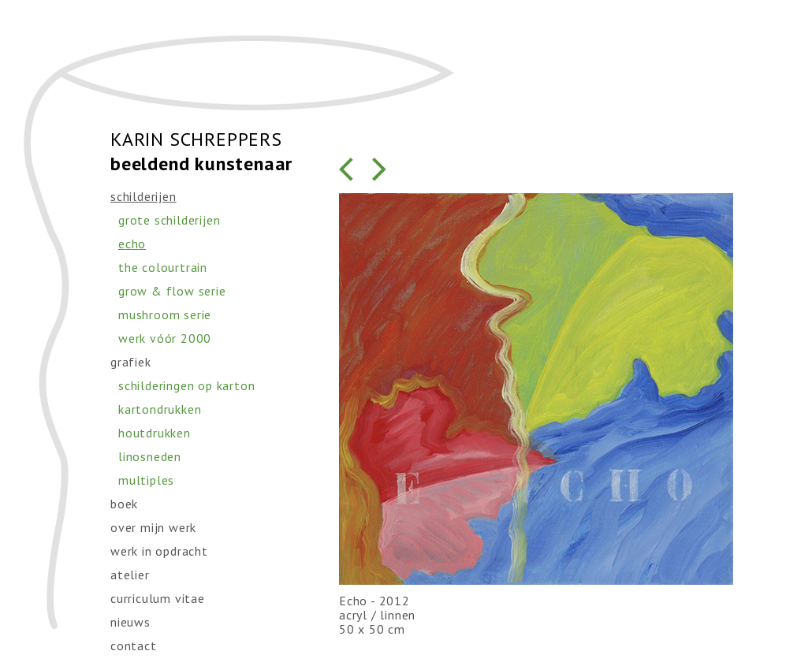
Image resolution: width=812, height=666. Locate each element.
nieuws (130, 622)
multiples (146, 480)
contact (134, 646)
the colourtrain (163, 267)
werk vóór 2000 (165, 338)
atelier (130, 575)
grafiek (131, 362)
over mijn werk (153, 527)
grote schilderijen (169, 220)
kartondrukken (160, 409)
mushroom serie (165, 314)
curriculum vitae (158, 598)
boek (124, 504)
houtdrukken (155, 433)
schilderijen (143, 196)
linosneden (150, 456)
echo (132, 244)
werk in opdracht (159, 551)
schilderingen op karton (186, 385)
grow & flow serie (172, 291)
